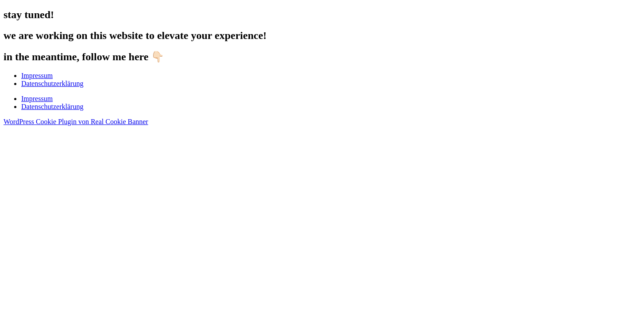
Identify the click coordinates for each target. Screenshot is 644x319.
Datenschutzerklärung (52, 84)
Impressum (37, 76)
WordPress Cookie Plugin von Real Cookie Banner (76, 122)
